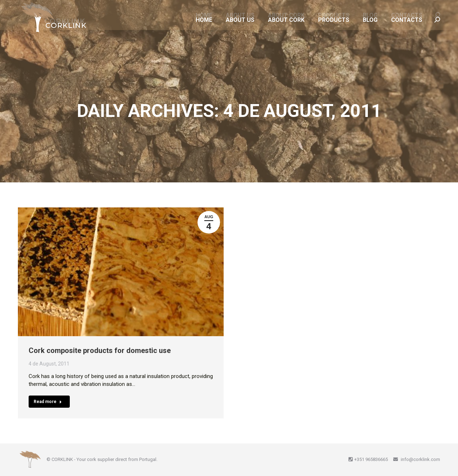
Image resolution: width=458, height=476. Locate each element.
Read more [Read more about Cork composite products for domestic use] (48, 402)
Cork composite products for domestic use (100, 350)
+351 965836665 (371, 459)
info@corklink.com (420, 459)
